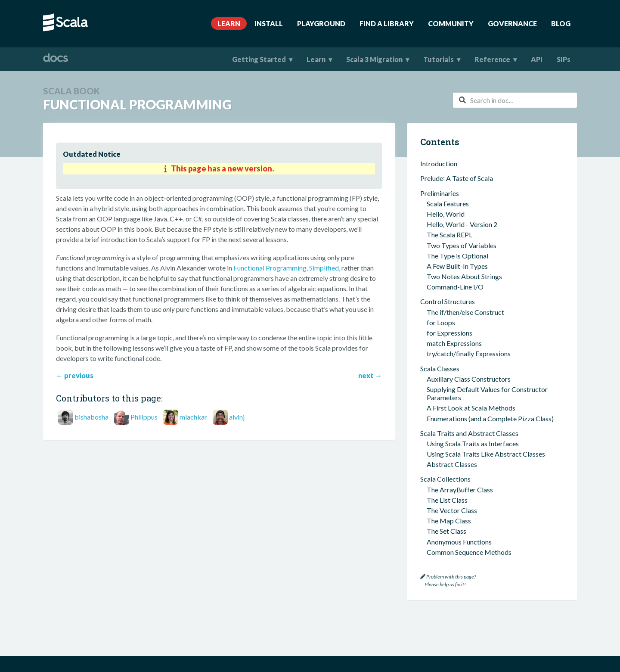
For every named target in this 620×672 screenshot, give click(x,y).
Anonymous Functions (459, 307)
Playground (321, 23)
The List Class (447, 265)
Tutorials (439, 59)
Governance (512, 23)
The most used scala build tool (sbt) (479, 388)
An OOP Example (453, 363)
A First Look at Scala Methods (471, 173)
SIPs (564, 59)
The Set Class (446, 296)
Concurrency (439, 526)
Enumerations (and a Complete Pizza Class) (490, 184)
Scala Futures (446, 537)
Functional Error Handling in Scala (476, 512)
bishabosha (91, 417)
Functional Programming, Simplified (286, 268)
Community (451, 23)
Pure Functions (449, 445)
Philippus (144, 417)
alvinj (237, 417)
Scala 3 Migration (374, 59)
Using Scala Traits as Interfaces (473, 209)
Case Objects (447, 501)
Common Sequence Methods (469, 317)
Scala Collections (445, 244)
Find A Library (387, 23)
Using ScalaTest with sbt (463, 399)
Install (269, 23)
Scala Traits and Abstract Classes (469, 198)
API (537, 59)
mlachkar (193, 417)
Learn (229, 23)
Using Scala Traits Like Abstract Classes (486, 219)
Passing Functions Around (465, 455)
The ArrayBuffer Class (460, 255)
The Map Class (449, 286)
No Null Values (449, 465)
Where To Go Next (448, 552)
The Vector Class (452, 275)
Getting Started (259, 59)
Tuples (437, 353)
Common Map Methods (462, 328)
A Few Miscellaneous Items (460, 342)
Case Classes (439, 491)
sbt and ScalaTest (446, 378)
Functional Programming (461, 432)
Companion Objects (456, 476)
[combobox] (515, 100)
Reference (492, 59)
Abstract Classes (452, 229)
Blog (561, 23)
